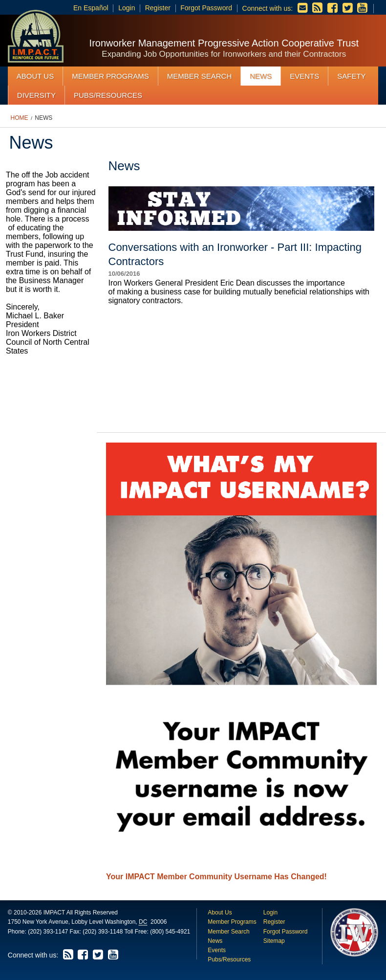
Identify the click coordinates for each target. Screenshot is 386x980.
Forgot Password (206, 8)
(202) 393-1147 (48, 932)
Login (127, 8)
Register (158, 8)
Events (304, 76)
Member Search (200, 76)
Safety (351, 76)
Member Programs (110, 76)
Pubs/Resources (108, 95)
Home (20, 118)
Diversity (36, 95)
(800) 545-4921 (170, 932)
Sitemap (274, 941)
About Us (35, 76)
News (261, 76)
